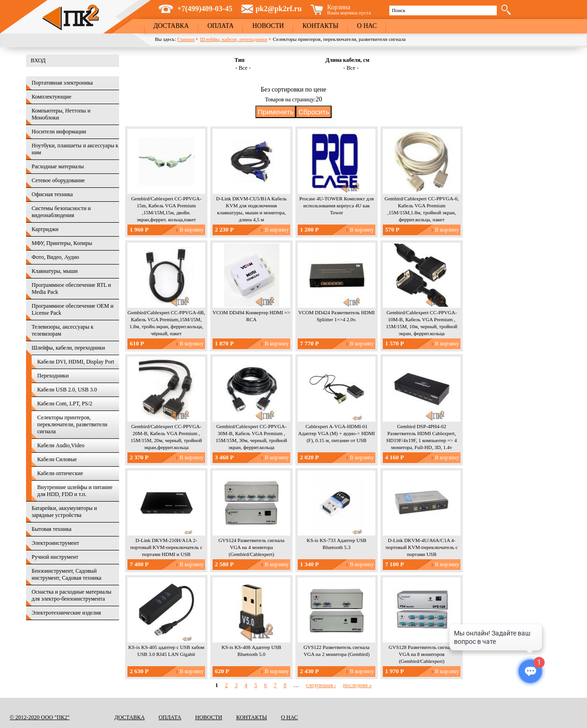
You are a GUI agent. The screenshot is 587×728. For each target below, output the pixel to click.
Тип (240, 60)
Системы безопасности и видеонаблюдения (61, 212)
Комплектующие (51, 97)
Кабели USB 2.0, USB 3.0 (67, 390)
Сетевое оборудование (58, 180)
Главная (186, 39)
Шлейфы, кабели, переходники (234, 39)
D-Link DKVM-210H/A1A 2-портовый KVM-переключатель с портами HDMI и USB (166, 547)
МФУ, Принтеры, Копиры (62, 243)
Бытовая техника (52, 529)
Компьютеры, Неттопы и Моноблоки (61, 114)
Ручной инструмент (55, 557)
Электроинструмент (55, 543)
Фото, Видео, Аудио (55, 257)
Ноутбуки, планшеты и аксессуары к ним (75, 149)
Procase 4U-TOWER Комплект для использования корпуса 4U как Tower (337, 205)
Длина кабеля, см (347, 60)
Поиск (398, 10)
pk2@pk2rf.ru (278, 9)
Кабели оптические (60, 473)
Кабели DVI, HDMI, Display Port (76, 362)
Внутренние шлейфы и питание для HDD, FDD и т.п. (75, 491)
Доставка (171, 26)
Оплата (221, 26)
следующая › (321, 685)
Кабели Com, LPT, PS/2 (65, 404)
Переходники (53, 376)
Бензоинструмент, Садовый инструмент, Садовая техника (67, 574)
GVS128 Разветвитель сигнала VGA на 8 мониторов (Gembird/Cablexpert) (422, 654)
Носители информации (59, 132)
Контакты (320, 26)
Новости (268, 26)
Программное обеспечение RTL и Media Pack (71, 288)
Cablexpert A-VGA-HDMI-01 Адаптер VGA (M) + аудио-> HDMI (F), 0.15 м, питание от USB (337, 433)
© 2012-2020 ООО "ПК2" (40, 717)
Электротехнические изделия (66, 613)
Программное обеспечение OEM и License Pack (73, 309)
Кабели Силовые (57, 459)
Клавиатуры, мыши (55, 271)
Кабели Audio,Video (61, 445)
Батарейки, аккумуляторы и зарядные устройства (64, 512)
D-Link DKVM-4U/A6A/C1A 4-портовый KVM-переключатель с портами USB (422, 547)
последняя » (357, 685)
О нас (367, 26)
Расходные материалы (58, 166)
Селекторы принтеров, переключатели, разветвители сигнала (72, 424)
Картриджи (45, 229)
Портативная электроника (62, 83)
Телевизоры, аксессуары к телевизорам (63, 330)
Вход (38, 60)
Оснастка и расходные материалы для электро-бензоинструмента (71, 595)
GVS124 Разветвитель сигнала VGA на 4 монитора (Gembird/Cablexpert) (252, 547)
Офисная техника (52, 194)
